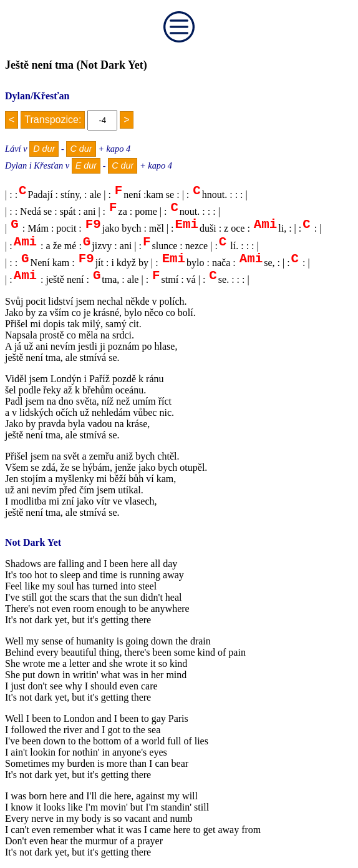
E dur (86, 165)
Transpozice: (53, 120)
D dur (44, 149)
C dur (81, 149)
